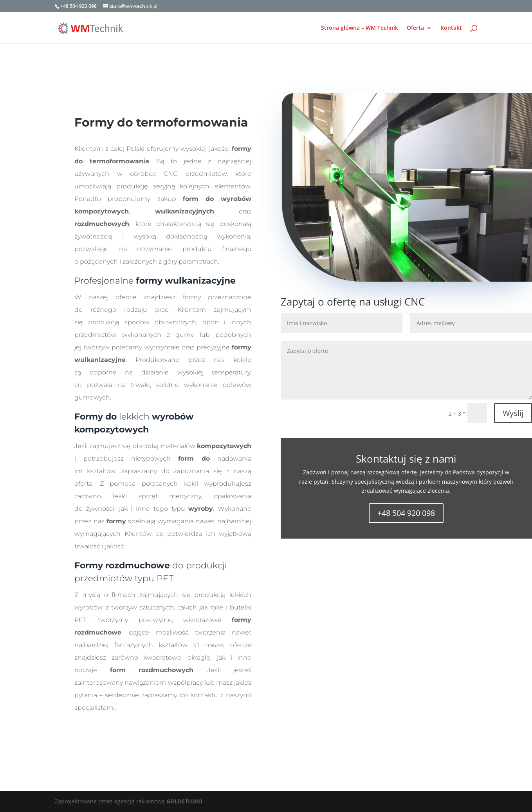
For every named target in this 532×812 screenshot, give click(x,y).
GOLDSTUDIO (184, 801)
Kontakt (451, 28)
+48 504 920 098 (406, 513)
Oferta (415, 28)
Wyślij (513, 413)
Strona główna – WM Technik (360, 28)
